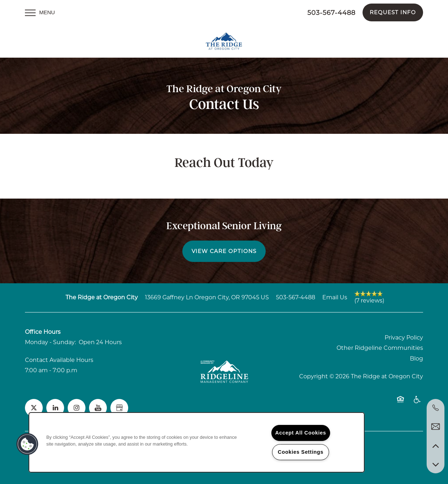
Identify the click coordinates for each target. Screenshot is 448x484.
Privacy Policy (404, 337)
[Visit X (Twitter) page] (34, 407)
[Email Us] (436, 427)
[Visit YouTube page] (98, 407)
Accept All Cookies (301, 433)
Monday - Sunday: (50, 341)
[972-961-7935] (436, 408)
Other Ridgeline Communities (380, 347)
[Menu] (40, 12)
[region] (197, 442)
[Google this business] (119, 407)
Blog (416, 358)
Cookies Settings (301, 452)
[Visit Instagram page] (77, 407)
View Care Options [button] (224, 250)
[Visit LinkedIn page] (55, 407)
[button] (393, 12)
